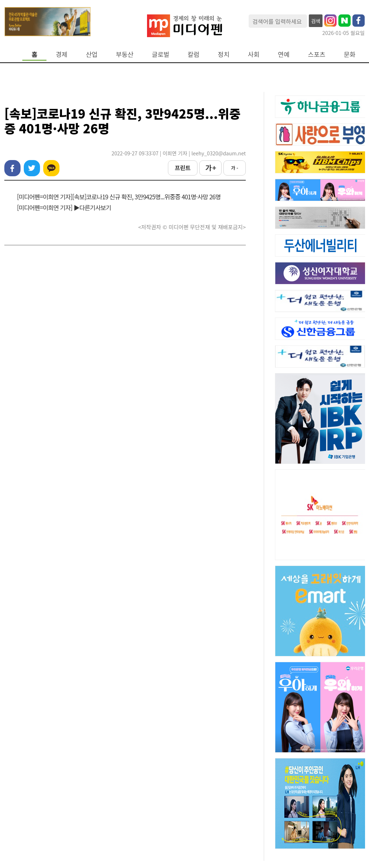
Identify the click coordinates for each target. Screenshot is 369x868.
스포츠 (317, 54)
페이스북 (12, 168)
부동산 (125, 54)
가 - (235, 168)
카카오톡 (51, 168)
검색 (316, 21)
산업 (92, 54)
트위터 (32, 168)
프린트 (183, 168)
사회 (254, 54)
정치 (223, 54)
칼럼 (194, 54)
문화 (350, 54)
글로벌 (161, 54)
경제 (62, 54)
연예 (284, 54)
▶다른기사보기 (92, 207)
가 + (210, 168)
